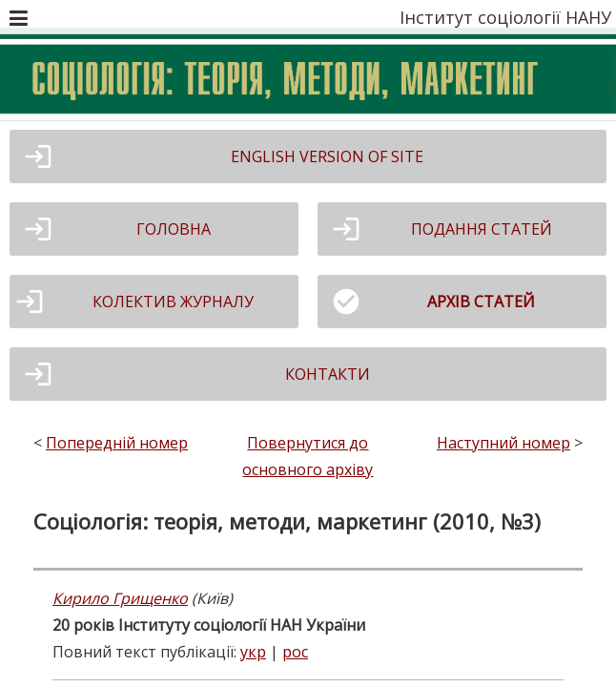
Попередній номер (117, 443)
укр (253, 652)
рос (295, 652)
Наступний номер (503, 443)
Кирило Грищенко (120, 598)
